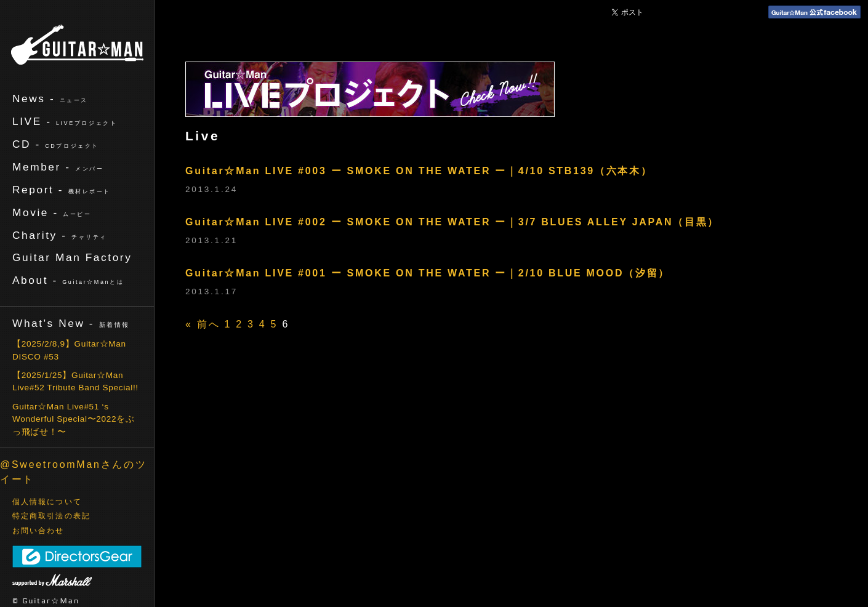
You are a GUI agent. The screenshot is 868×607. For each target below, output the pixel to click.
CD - (56, 144)
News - (50, 98)
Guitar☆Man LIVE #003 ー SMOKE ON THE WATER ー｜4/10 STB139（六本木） (419, 171)
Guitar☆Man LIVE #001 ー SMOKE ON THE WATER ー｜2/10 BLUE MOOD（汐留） (428, 273)
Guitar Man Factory (72, 257)
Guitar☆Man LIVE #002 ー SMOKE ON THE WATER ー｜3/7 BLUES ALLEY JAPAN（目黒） (452, 222)
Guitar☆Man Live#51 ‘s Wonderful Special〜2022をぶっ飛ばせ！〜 (74, 419)
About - (68, 280)
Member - (58, 167)
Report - (62, 190)
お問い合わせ (38, 531)
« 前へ (203, 324)
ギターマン (77, 45)
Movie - (52, 212)
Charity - (60, 235)
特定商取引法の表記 (51, 516)
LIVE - (65, 121)
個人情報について (47, 502)
